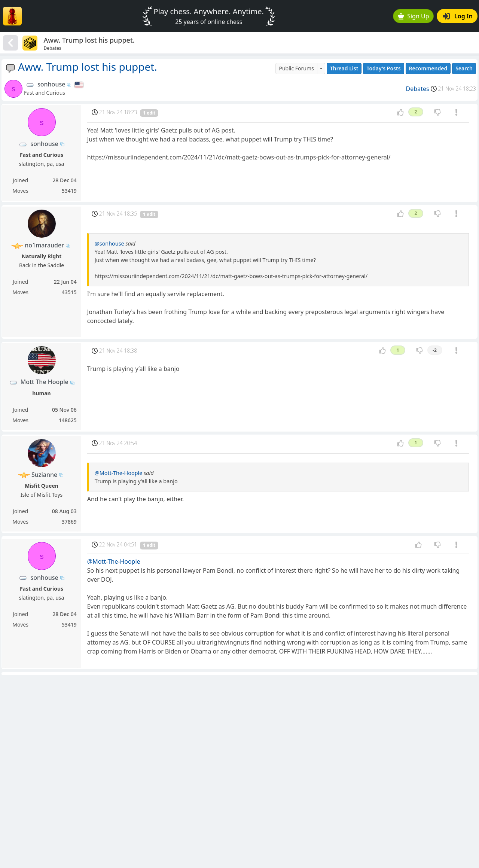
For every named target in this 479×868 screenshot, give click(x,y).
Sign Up (414, 16)
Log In (458, 16)
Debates (418, 89)
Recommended (428, 68)
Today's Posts (383, 68)
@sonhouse (109, 243)
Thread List (344, 68)
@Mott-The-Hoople (119, 473)
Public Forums (296, 68)
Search (464, 68)
